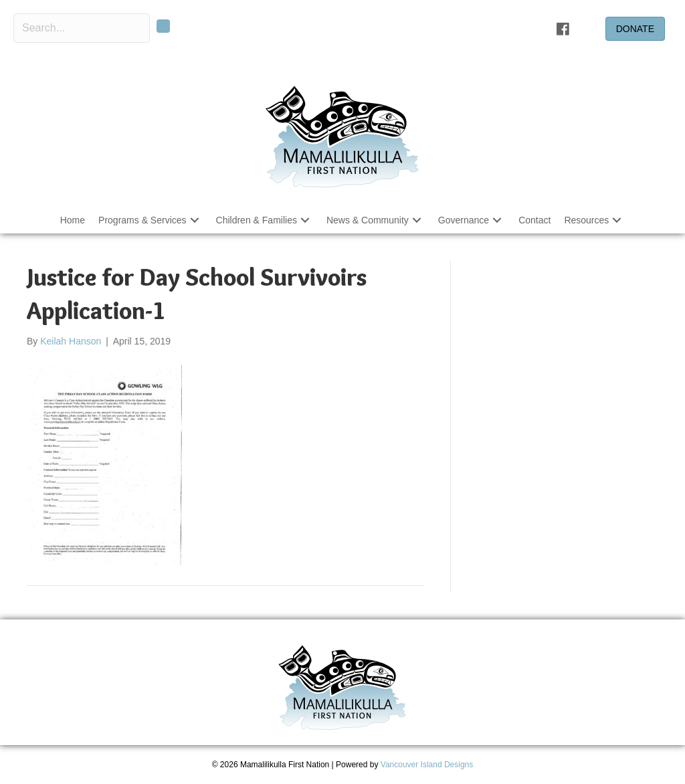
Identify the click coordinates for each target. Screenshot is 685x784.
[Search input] (82, 28)
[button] (163, 26)
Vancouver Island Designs (427, 765)
